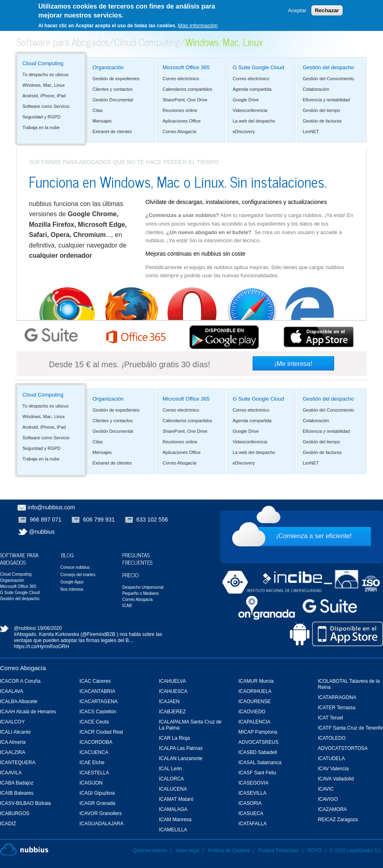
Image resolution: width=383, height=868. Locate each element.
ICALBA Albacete (19, 701)
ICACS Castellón (98, 712)
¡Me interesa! (293, 364)
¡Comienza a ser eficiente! (314, 536)
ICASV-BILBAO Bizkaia (25, 803)
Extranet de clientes (112, 132)
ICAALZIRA (13, 752)
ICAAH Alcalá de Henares (28, 712)
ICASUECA (251, 813)
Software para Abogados (63, 42)
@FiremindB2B (99, 634)
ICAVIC (326, 789)
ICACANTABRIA (97, 691)
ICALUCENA (173, 789)
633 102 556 (152, 519)
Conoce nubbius (75, 567)
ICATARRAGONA (337, 697)
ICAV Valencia (333, 769)
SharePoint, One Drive (185, 100)
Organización (108, 67)
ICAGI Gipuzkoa (97, 793)
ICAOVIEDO (252, 712)
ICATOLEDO (332, 738)
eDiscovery (244, 132)
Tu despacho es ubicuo (45, 75)
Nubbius (24, 850)
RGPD (315, 850)
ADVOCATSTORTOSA (343, 748)
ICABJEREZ (172, 712)
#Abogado (25, 634)
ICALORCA (171, 779)
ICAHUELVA (172, 681)
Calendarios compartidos (187, 89)
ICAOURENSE (254, 701)
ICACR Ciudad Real (101, 732)
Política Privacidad (279, 850)
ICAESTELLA (94, 773)
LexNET (311, 132)
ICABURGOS (15, 813)
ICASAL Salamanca (260, 763)
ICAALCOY (12, 722)
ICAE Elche (92, 763)
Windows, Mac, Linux (44, 85)
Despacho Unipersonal (143, 587)
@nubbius (42, 532)
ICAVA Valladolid (336, 779)
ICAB (127, 606)
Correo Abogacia (138, 599)
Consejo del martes (78, 575)
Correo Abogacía (179, 132)
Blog (67, 555)
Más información (198, 25)
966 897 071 (46, 519)
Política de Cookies (229, 850)
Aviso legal (187, 850)
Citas (98, 110)
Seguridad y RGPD (42, 117)
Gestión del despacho (328, 67)
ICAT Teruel (330, 718)
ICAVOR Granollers (101, 813)
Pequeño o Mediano (141, 593)
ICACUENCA (94, 752)
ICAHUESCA (173, 691)
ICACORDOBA (96, 742)
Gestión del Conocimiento (328, 79)
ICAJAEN (169, 701)
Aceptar (297, 10)
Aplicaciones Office (182, 121)
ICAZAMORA (332, 809)
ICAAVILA (11, 773)
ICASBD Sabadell (258, 752)
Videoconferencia (250, 110)
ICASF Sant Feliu (257, 773)
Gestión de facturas (322, 121)
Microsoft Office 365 (186, 67)
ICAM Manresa (175, 820)
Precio (131, 575)
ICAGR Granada (97, 803)
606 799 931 (99, 519)
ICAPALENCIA (254, 722)
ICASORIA (250, 803)
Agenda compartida (252, 89)
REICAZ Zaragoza (338, 820)
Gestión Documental (113, 100)
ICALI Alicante (15, 732)
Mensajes (102, 121)
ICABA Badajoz (17, 783)
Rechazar (327, 10)
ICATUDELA (331, 758)
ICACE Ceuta (94, 722)
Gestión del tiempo (321, 110)
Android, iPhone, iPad (44, 96)
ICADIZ (8, 824)
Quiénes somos (150, 850)
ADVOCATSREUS (258, 742)
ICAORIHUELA (255, 691)
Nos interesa (72, 589)
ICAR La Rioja (174, 738)
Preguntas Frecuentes (137, 558)
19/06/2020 (50, 628)
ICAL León (170, 769)
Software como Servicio (46, 106)
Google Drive (246, 100)
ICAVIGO (328, 799)
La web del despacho (254, 121)
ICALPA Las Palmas (181, 748)
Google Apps (72, 582)
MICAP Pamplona (258, 732)
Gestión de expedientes (116, 79)
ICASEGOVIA (253, 783)
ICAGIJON (91, 783)
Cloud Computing (147, 42)
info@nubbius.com (51, 507)
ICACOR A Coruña (20, 681)
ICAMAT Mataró (176, 799)
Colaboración (316, 89)
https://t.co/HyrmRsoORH (41, 647)
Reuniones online (180, 110)
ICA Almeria (13, 742)
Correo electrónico (181, 79)
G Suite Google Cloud (258, 67)
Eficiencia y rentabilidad (326, 100)
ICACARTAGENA (99, 701)
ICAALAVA (12, 691)
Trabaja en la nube (41, 127)
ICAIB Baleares (17, 793)
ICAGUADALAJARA (101, 824)
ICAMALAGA (173, 809)
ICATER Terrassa (337, 708)
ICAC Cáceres (95, 681)
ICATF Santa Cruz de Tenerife (350, 728)
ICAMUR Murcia (256, 681)
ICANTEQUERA (18, 763)
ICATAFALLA (253, 824)
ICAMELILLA (173, 830)
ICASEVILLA (252, 793)
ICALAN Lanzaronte (181, 758)
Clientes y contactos (112, 89)
